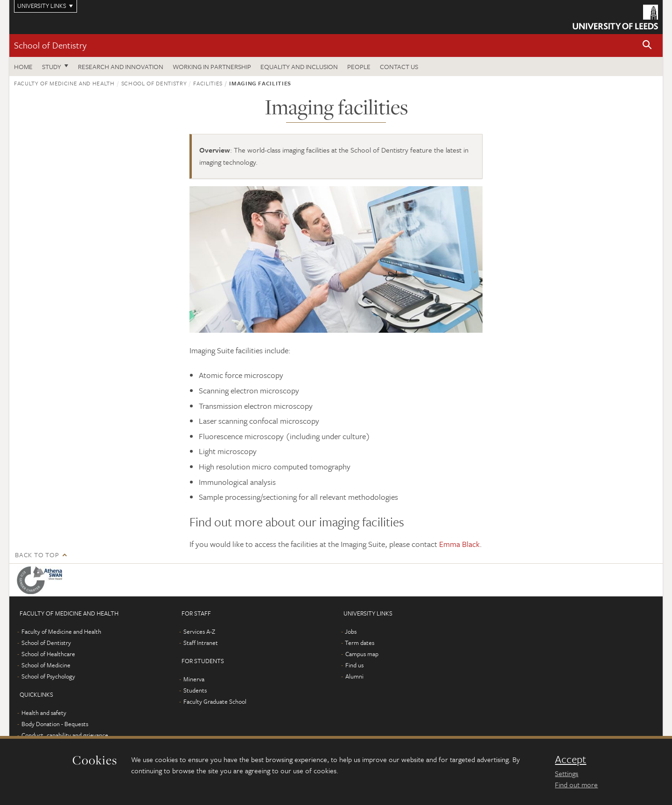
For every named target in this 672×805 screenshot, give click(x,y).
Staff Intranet (201, 643)
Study (52, 66)
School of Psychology (48, 676)
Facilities (208, 83)
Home (23, 66)
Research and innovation (121, 66)
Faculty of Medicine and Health (64, 83)
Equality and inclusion (299, 66)
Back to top (37, 555)
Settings (567, 773)
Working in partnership (212, 66)
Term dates (360, 643)
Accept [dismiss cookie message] (570, 759)
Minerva (194, 679)
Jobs (351, 631)
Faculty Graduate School (215, 701)
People (359, 66)
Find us (354, 665)
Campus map (362, 654)
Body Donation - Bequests (55, 724)
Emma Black (459, 544)
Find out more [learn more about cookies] (576, 784)
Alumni (354, 676)
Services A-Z (199, 631)
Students (195, 690)
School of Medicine (46, 665)
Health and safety (44, 713)
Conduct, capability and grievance (65, 735)
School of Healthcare (48, 654)
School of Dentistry (50, 45)
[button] (647, 45)
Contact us (399, 66)
